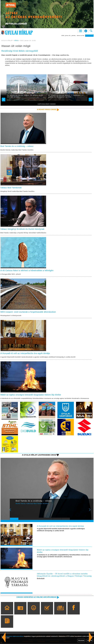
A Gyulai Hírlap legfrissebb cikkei (39, 455)
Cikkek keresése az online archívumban (36, 598)
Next (91, 512)
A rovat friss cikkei (46, 109)
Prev (13, 512)
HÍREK (16, 40)
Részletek (81, 640)
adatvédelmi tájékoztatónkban (14, 636)
